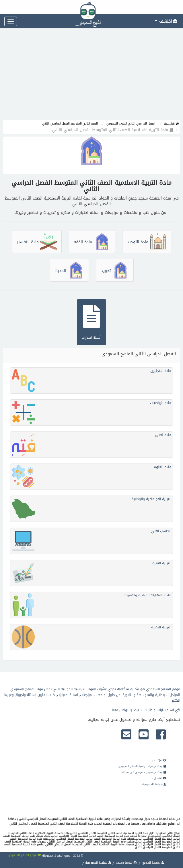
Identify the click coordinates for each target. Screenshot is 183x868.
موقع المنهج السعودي (25, 855)
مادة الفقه (92, 242)
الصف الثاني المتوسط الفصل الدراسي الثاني (70, 124)
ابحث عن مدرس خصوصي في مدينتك (144, 772)
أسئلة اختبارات (91, 321)
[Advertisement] (91, 77)
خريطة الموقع (153, 863)
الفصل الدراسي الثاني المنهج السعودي (131, 124)
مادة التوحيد (147, 242)
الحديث (69, 271)
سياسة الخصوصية (154, 784)
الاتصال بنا (158, 778)
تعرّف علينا (158, 760)
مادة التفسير (37, 242)
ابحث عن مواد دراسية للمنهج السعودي (142, 766)
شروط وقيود (126, 863)
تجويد (115, 271)
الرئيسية (171, 124)
